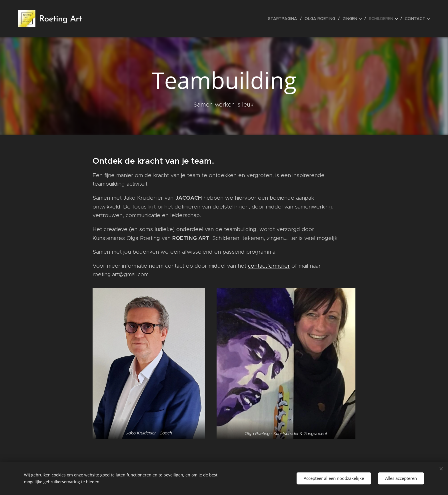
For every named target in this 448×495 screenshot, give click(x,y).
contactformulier (269, 266)
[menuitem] (284, 19)
